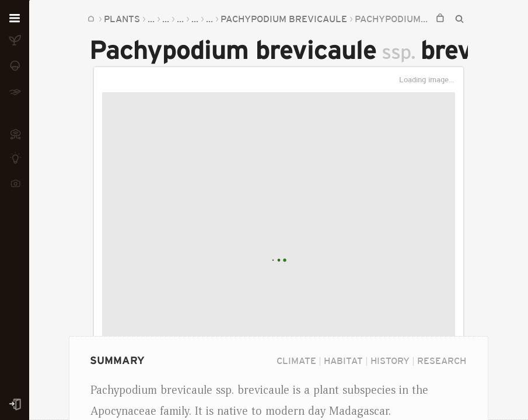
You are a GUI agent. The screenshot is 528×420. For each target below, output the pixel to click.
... (151, 19)
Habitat (343, 360)
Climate (296, 360)
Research (442, 360)
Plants (122, 19)
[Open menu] (15, 19)
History (390, 360)
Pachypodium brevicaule (284, 19)
